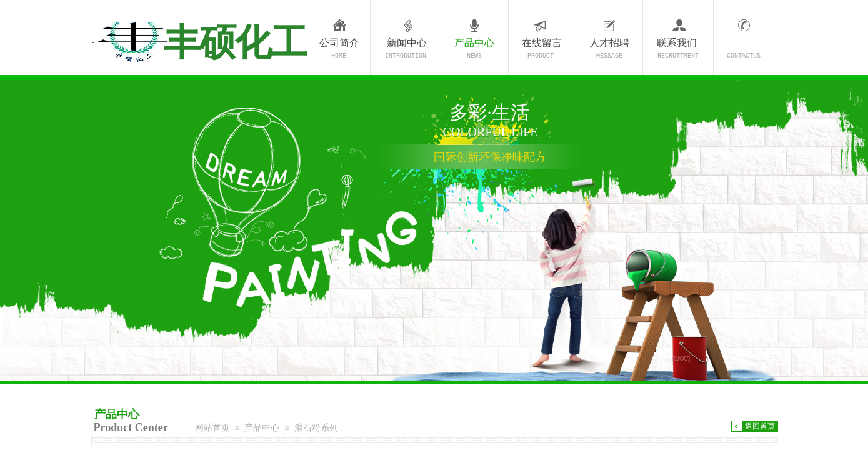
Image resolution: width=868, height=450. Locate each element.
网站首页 (212, 427)
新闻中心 (407, 43)
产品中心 (474, 43)
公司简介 (339, 43)
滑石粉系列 (316, 427)
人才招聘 (609, 43)
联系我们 (677, 43)
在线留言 (542, 43)
